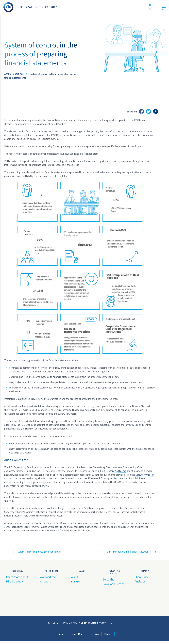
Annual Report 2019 (14, 74)
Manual (108, 637)
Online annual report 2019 (99, 626)
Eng (150, 5)
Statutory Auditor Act (115, 471)
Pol (150, 9)
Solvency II (44, 530)
